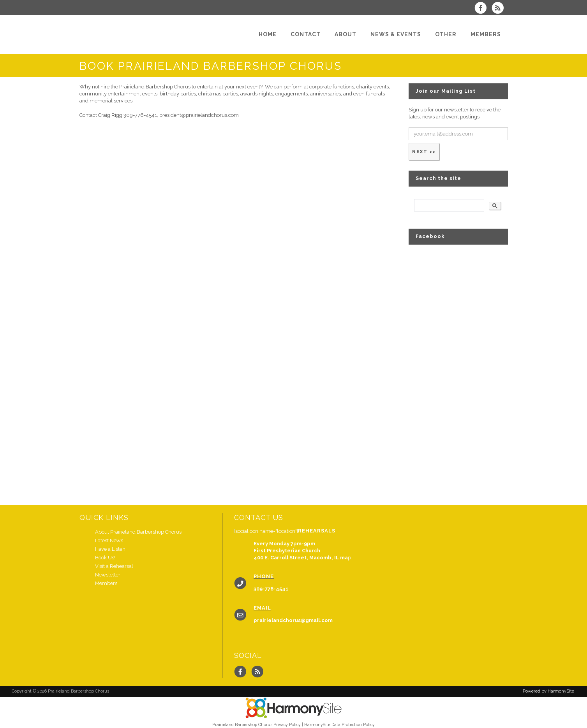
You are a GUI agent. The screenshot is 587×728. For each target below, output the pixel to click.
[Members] (486, 34)
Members (106, 583)
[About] (346, 34)
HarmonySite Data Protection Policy (339, 724)
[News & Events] (396, 34)
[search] (448, 205)
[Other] (446, 34)
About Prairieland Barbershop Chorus (138, 532)
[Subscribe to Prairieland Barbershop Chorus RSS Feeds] (500, 9)
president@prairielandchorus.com (199, 115)
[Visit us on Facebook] (483, 9)
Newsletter (108, 575)
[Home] (268, 34)
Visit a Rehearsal (114, 566)
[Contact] (306, 34)
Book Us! (105, 558)
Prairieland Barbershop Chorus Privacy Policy (256, 724)
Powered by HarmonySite (548, 691)
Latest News (109, 540)
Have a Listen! (111, 549)
